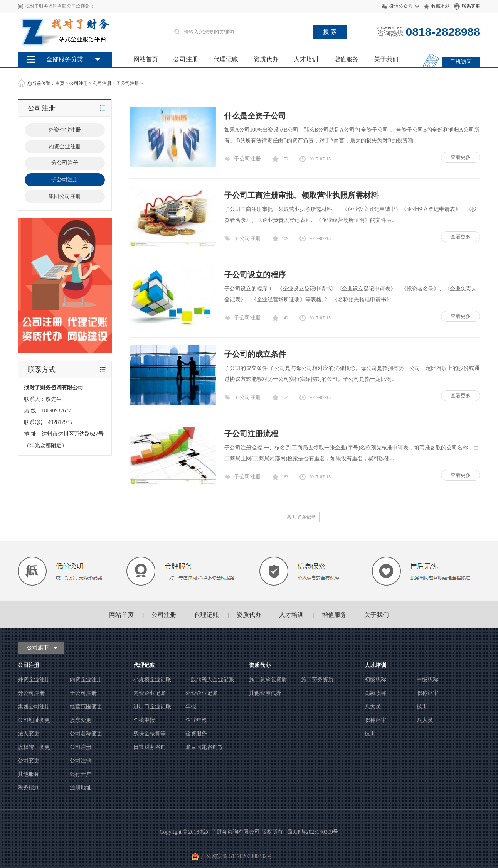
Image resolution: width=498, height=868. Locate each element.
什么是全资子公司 (255, 116)
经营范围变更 (86, 707)
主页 (60, 83)
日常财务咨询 (150, 747)
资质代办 (266, 59)
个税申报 (144, 720)
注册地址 (81, 788)
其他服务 (29, 774)
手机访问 (461, 62)
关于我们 (386, 59)
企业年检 (196, 720)
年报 (191, 707)
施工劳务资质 (317, 680)
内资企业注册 (65, 146)
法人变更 (29, 734)
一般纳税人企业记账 (210, 680)
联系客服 (471, 6)
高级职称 (375, 693)
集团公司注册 (65, 196)
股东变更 (81, 720)
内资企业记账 (150, 693)
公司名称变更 (86, 734)
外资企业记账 (202, 693)
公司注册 (186, 59)
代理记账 (226, 59)
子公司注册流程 (251, 434)
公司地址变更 (34, 720)
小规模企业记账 (152, 680)
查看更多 (461, 157)
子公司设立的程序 (255, 275)
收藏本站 (441, 6)
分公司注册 (65, 163)
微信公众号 (401, 6)
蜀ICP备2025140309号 (313, 832)
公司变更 (29, 761)
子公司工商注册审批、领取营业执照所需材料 (301, 195)
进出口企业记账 (152, 707)
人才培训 (306, 59)
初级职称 (375, 680)
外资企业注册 (65, 130)
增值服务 (346, 59)
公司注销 (81, 761)
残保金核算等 (150, 734)
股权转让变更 (34, 747)
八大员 (373, 707)
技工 (422, 707)
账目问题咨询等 (204, 747)
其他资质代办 (265, 693)
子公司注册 (128, 83)
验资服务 (196, 734)
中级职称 (427, 680)
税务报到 (29, 788)
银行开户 (81, 774)
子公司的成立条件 (255, 354)
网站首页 (146, 59)
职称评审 (427, 693)
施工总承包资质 (268, 680)
